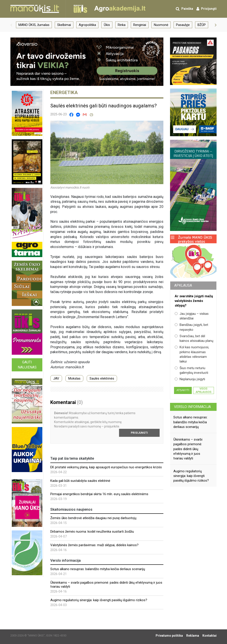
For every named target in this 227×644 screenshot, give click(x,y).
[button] (11, 25)
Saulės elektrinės (102, 378)
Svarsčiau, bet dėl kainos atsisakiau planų (194, 338)
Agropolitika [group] (87, 25)
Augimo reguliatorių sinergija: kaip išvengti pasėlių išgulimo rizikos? (99, 600)
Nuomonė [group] (161, 25)
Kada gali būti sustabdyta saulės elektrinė (80, 481)
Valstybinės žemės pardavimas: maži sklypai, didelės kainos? (94, 545)
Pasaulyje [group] (183, 25)
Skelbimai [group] (64, 25)
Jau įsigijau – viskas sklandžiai (192, 316)
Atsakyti (183, 390)
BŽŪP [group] (202, 25)
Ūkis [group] (107, 25)
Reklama (193, 636)
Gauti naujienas (27, 365)
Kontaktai (209, 636)
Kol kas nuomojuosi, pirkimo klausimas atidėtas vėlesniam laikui (192, 354)
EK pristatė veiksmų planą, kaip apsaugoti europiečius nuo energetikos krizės (106, 467)
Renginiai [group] (140, 25)
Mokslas (74, 378)
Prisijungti (139, 433)
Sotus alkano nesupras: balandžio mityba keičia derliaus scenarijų (98, 569)
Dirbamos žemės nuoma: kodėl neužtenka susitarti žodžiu (92, 532)
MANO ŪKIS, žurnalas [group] (34, 25)
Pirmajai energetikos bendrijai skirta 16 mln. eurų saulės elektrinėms (99, 494)
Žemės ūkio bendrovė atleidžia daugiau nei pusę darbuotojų (93, 518)
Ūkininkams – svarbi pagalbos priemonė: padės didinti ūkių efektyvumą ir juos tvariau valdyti (188, 449)
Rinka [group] (122, 25)
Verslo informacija (192, 407)
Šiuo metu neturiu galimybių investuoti (191, 370)
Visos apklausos (204, 390)
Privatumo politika (169, 636)
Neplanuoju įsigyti (190, 379)
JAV (56, 378)
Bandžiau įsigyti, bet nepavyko (191, 327)
